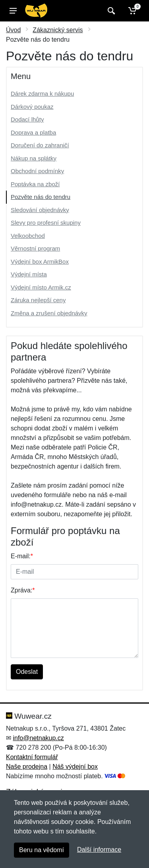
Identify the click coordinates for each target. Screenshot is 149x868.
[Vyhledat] (110, 11)
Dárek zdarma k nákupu (42, 94)
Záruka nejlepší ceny (38, 300)
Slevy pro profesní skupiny (46, 223)
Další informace (99, 850)
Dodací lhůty (27, 119)
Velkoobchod (28, 236)
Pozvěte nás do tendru (41, 197)
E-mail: (22, 556)
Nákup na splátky (34, 158)
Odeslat (27, 672)
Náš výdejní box (75, 767)
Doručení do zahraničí (40, 145)
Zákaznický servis (58, 30)
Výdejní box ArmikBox (40, 261)
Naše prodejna (27, 767)
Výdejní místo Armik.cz (41, 287)
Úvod (13, 30)
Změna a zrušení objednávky (49, 313)
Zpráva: (23, 590)
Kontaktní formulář (32, 757)
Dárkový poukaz (32, 107)
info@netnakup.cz (38, 738)
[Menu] (13, 11)
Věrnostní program (35, 248)
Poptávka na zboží (35, 184)
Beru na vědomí (42, 850)
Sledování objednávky (40, 210)
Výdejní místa (29, 274)
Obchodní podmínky (37, 171)
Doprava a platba (33, 132)
